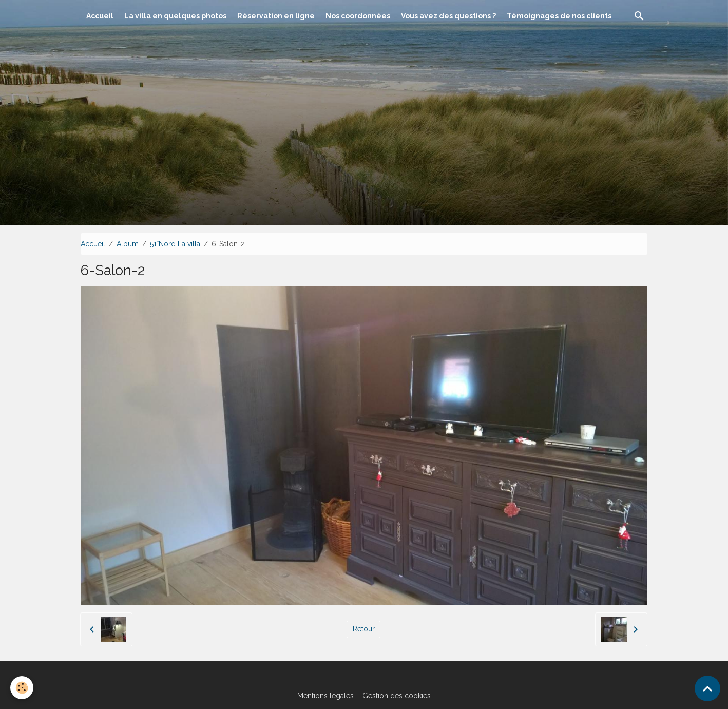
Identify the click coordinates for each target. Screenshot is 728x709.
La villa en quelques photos (175, 16)
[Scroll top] (707, 688)
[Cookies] (22, 688)
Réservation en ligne (276, 16)
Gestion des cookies (397, 696)
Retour (364, 629)
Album (128, 244)
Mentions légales (325, 696)
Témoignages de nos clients (559, 16)
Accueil (100, 16)
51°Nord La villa (175, 244)
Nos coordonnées (358, 16)
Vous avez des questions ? (448, 16)
